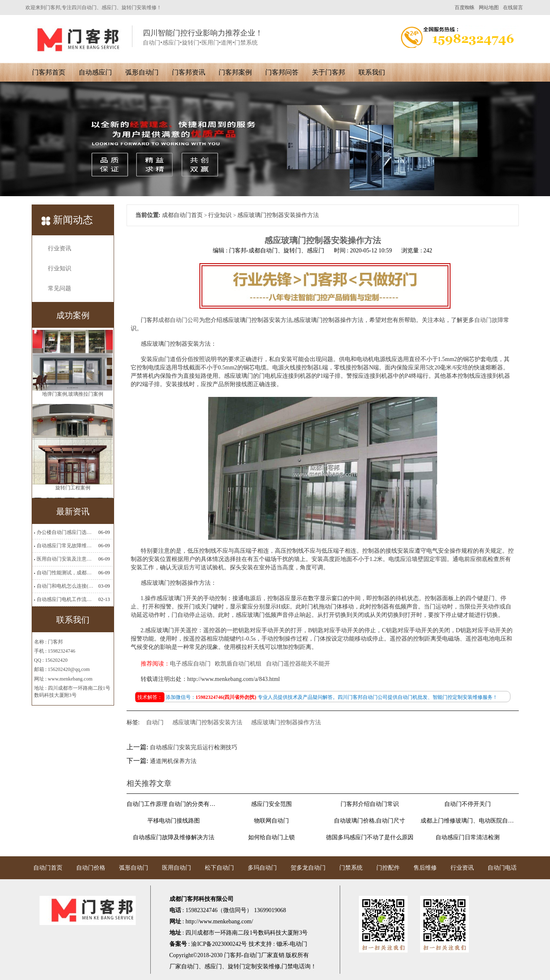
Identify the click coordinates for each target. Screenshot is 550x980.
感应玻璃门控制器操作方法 (286, 722)
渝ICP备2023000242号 (219, 944)
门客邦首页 (49, 72)
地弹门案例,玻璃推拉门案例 (73, 397)
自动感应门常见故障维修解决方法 (65, 546)
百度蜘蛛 (465, 7)
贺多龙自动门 (308, 868)
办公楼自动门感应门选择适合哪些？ (65, 532)
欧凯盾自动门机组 (238, 664)
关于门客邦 (329, 72)
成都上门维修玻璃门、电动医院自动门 (468, 821)
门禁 (287, 966)
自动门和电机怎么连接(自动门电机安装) (65, 586)
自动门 (155, 722)
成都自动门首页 (182, 215)
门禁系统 (351, 868)
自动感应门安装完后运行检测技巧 (194, 747)
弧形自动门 (142, 72)
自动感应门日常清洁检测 (468, 837)
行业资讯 (60, 248)
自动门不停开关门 (468, 804)
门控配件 (388, 868)
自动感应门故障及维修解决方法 (174, 837)
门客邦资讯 (189, 72)
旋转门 (236, 966)
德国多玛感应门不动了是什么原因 (370, 837)
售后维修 (425, 868)
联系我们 (372, 72)
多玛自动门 (262, 868)
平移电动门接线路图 (174, 821)
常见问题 (60, 288)
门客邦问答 (282, 72)
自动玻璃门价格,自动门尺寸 (370, 821)
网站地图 (489, 7)
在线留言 (513, 7)
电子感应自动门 (190, 664)
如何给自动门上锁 (271, 837)
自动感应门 (95, 72)
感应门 (213, 966)
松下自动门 (219, 868)
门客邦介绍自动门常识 (370, 804)
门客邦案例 (235, 72)
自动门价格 (91, 868)
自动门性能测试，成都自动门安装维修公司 (65, 573)
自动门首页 (48, 868)
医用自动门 (177, 868)
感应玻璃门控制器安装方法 (207, 722)
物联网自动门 (271, 821)
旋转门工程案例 (73, 491)
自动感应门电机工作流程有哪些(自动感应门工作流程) (65, 599)
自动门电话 (502, 868)
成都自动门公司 (179, 320)
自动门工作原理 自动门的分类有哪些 (174, 804)
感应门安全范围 (271, 804)
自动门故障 (489, 320)
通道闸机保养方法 (173, 761)
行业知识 (60, 268)
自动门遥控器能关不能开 (298, 664)
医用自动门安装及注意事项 (65, 559)
